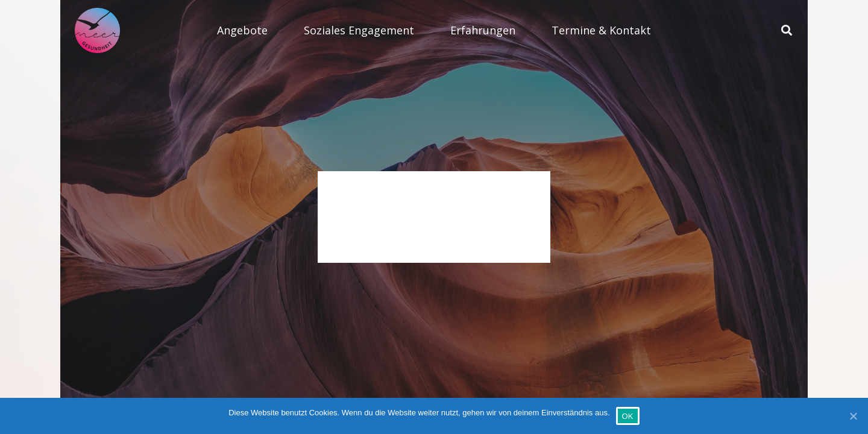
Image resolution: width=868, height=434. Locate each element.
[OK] (853, 416)
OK (628, 416)
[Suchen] (787, 30)
